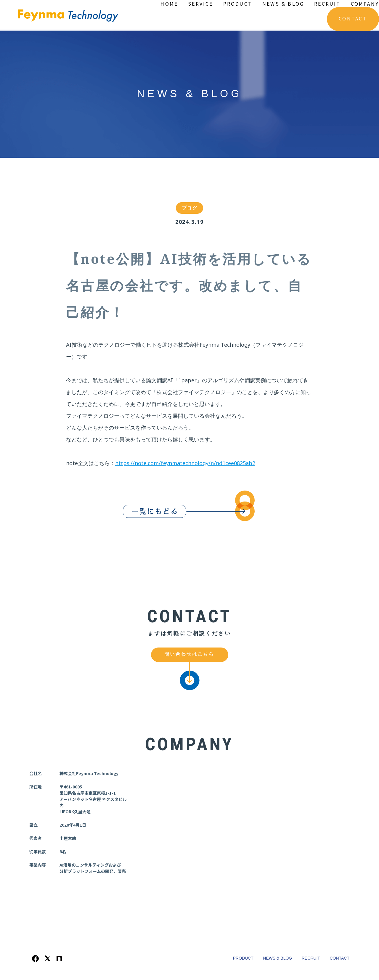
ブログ (190, 209)
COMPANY (365, 4)
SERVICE (200, 4)
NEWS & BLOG (283, 4)
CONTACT (353, 18)
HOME (169, 4)
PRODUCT (238, 4)
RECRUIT (327, 4)
